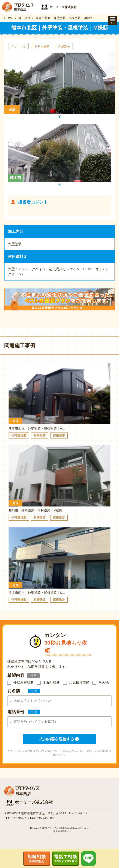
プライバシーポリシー (83, 751)
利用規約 (102, 751)
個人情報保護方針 (62, 831)
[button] (59, 117)
